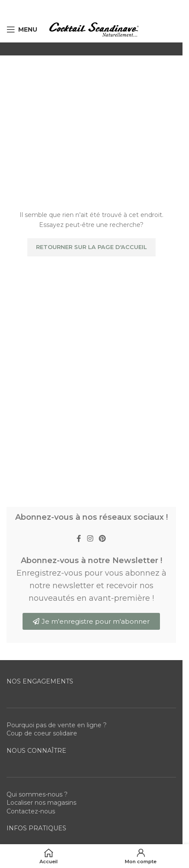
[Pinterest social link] (103, 539)
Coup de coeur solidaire (42, 733)
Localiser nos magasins (41, 803)
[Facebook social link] (79, 539)
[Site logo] (94, 29)
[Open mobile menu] (22, 29)
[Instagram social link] (90, 539)
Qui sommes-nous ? (37, 794)
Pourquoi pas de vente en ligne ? (57, 725)
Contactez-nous (31, 811)
